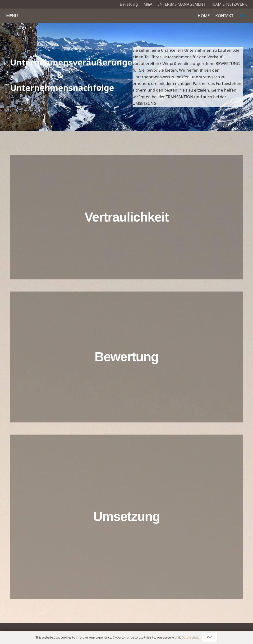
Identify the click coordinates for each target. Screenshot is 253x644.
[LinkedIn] (243, 16)
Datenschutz (191, 637)
